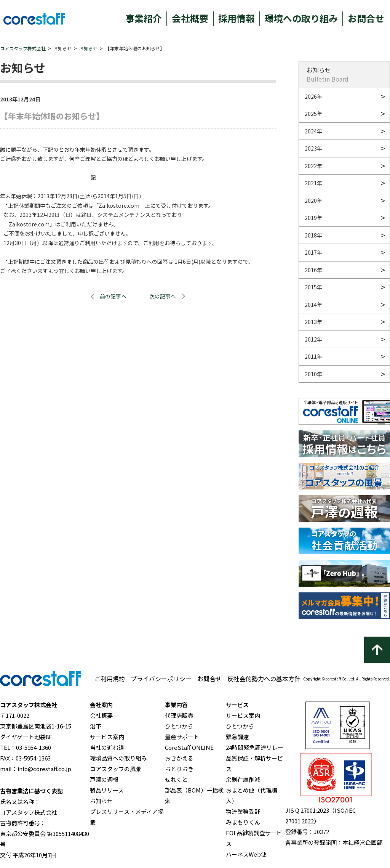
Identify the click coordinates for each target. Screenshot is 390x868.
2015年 (313, 287)
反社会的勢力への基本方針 (264, 679)
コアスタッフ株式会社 (23, 48)
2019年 (313, 218)
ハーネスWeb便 (246, 854)
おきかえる (179, 758)
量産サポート (182, 737)
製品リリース (107, 790)
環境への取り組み (301, 18)
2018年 (313, 235)
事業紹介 (144, 18)
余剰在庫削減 (243, 779)
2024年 (313, 131)
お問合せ (366, 18)
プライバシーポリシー (161, 679)
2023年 (313, 148)
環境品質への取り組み (118, 758)
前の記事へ (113, 296)
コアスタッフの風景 (116, 769)
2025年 (313, 114)
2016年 (313, 270)
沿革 (96, 726)
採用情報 (237, 18)
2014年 (313, 305)
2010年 (313, 374)
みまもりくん (243, 822)
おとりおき (179, 769)
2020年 (313, 201)
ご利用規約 (110, 679)
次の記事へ (163, 296)
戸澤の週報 (104, 779)
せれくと (176, 779)
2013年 (313, 322)
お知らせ (88, 48)
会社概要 (190, 18)
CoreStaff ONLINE (189, 747)
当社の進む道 (107, 747)
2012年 (313, 339)
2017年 (313, 252)
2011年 (313, 356)
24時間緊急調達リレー (255, 747)
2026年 (313, 96)
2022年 (313, 166)
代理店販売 (179, 715)
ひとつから (179, 726)
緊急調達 (237, 737)
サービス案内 (107, 737)
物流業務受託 (243, 811)
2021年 (313, 183)
